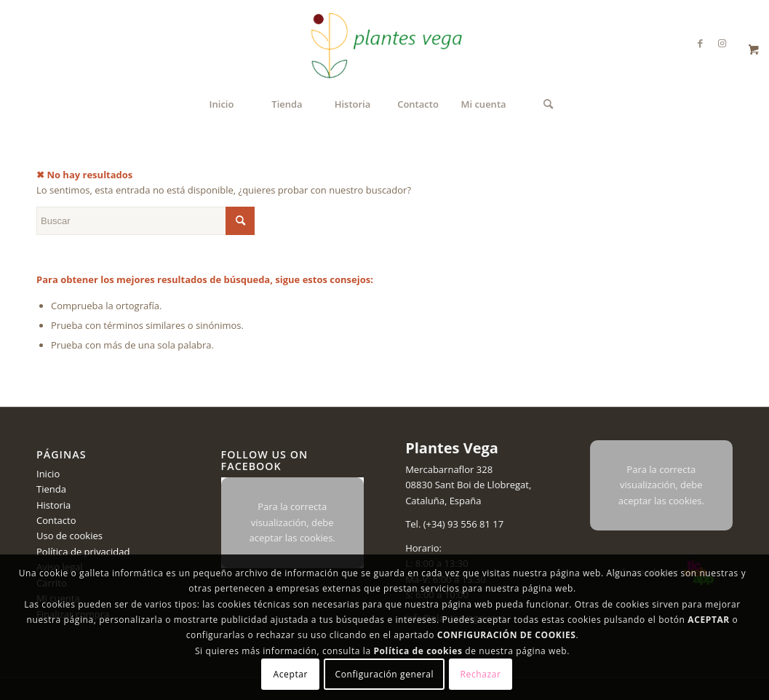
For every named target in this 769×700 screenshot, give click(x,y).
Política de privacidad (83, 552)
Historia (53, 505)
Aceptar (291, 674)
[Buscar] (548, 104)
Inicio (48, 474)
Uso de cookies (69, 536)
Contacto (56, 520)
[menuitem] (221, 104)
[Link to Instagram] (722, 43)
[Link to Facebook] (700, 43)
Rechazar (481, 674)
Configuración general (385, 674)
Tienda (51, 489)
